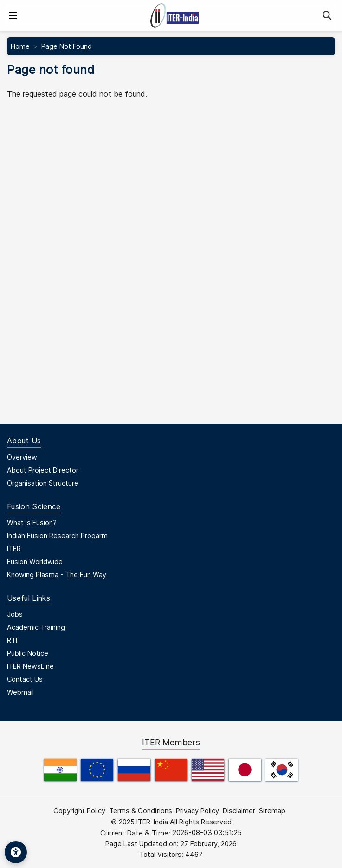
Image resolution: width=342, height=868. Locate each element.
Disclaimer (239, 811)
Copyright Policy (79, 811)
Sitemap (272, 811)
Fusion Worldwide (35, 562)
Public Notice (28, 653)
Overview (22, 457)
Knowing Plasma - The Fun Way (57, 575)
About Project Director (43, 470)
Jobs (15, 614)
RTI (12, 640)
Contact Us (25, 679)
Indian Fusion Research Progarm (57, 536)
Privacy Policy (197, 811)
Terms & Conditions (141, 811)
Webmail (20, 692)
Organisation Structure (43, 483)
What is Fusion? (32, 523)
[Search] (327, 16)
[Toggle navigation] (13, 16)
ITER (14, 549)
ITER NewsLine (30, 666)
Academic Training (36, 627)
